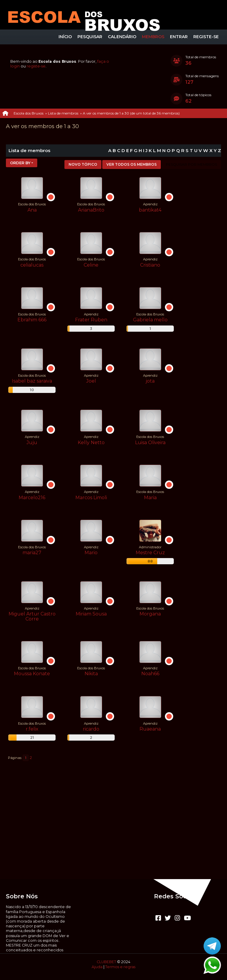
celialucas (32, 265)
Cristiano (150, 265)
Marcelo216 (32, 498)
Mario (91, 553)
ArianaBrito (91, 210)
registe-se (36, 66)
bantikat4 (150, 210)
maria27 (32, 553)
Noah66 (150, 674)
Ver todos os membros (132, 164)
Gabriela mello (150, 320)
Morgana (150, 614)
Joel (91, 381)
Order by (20, 163)
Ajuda (97, 967)
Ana (32, 210)
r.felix (32, 729)
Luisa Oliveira (150, 443)
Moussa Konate (32, 674)
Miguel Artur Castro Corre (32, 616)
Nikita (91, 674)
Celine (91, 265)
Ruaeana (150, 729)
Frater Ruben (91, 320)
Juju (32, 443)
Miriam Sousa (91, 614)
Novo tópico (83, 164)
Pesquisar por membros (191, 164)
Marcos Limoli (91, 498)
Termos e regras (120, 967)
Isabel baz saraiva (32, 381)
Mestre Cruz (150, 553)
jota (150, 381)
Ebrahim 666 (32, 320)
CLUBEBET (106, 962)
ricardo (91, 729)
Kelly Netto (91, 443)
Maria (150, 498)
